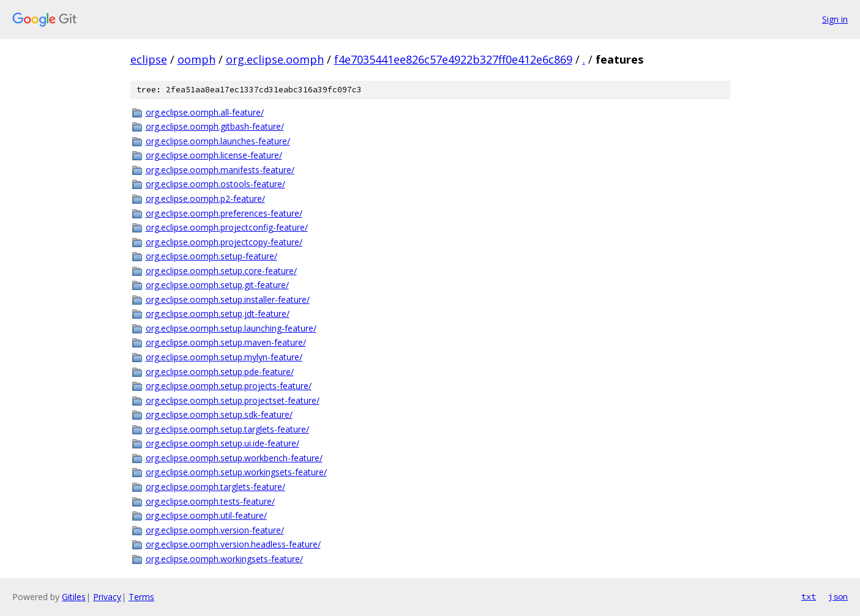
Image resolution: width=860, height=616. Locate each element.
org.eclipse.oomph (275, 59)
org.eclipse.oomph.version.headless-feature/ (233, 544)
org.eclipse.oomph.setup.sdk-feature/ (219, 414)
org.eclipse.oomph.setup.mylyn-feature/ (224, 357)
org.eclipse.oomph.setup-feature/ (211, 256)
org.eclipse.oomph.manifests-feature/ (220, 170)
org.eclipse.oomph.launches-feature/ (218, 141)
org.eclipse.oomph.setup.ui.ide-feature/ (222, 443)
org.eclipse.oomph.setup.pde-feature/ (220, 372)
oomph (196, 59)
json (838, 596)
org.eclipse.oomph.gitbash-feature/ (215, 126)
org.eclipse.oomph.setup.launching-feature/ (231, 328)
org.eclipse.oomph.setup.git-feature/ (217, 285)
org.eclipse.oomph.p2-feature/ (205, 199)
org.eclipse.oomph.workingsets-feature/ (224, 559)
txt (809, 596)
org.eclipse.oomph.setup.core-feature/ (221, 271)
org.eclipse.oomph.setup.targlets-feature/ (227, 429)
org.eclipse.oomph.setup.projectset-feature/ (233, 400)
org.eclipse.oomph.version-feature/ (215, 530)
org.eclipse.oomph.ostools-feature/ (215, 184)
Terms (141, 597)
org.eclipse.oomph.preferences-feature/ (224, 213)
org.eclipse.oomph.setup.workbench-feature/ (234, 458)
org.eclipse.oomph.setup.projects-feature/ (229, 386)
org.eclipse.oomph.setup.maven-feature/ (226, 342)
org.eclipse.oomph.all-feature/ (205, 112)
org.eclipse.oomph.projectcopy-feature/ (224, 242)
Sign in (835, 19)
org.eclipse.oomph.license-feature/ (214, 155)
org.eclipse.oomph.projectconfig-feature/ (227, 227)
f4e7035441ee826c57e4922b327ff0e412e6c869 (453, 59)
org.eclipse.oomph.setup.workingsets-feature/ (236, 472)
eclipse (149, 59)
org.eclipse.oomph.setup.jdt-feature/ (218, 314)
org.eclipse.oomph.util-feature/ (206, 515)
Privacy (107, 597)
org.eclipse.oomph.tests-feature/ (210, 501)
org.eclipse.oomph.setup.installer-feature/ (228, 299)
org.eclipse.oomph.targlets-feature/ (215, 487)
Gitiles (74, 597)
